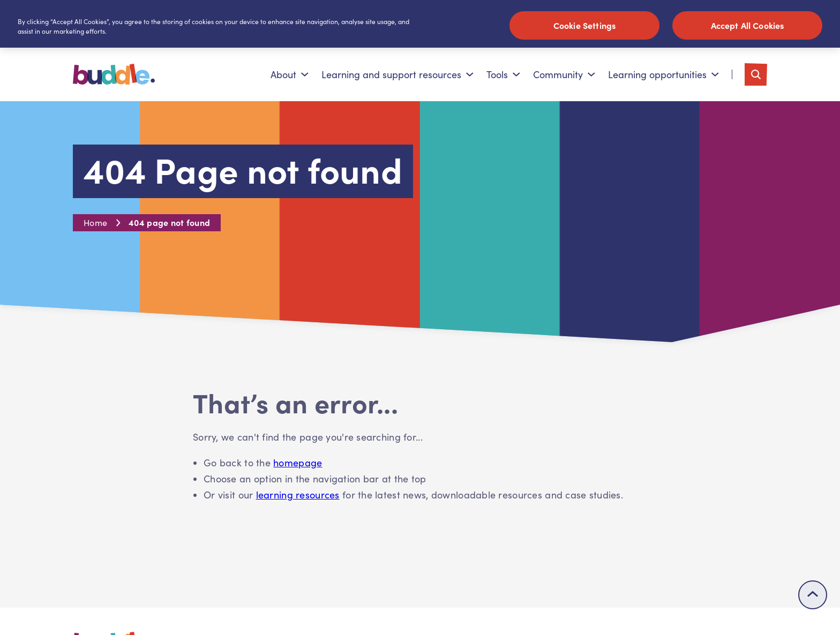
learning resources (298, 495)
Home (95, 222)
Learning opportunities (663, 74)
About (290, 74)
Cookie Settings (584, 25)
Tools (503, 74)
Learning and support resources (397, 74)
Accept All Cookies (748, 25)
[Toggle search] (756, 74)
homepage (298, 463)
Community (564, 74)
